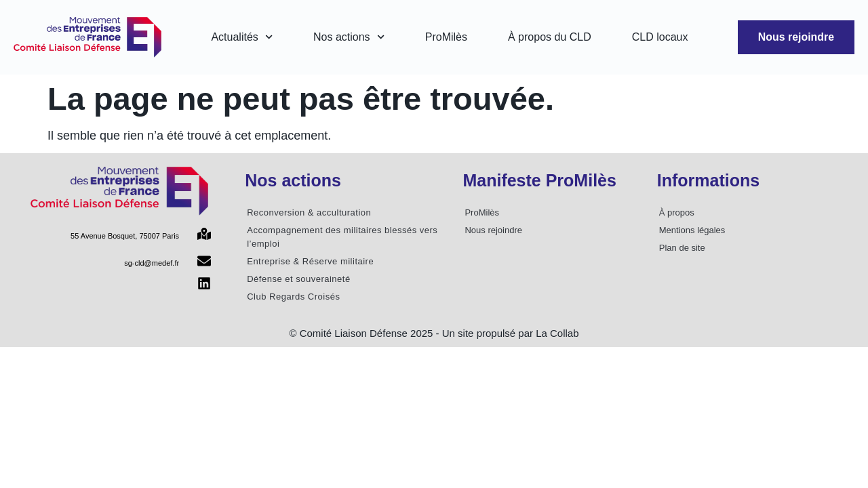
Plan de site (682, 248)
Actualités (242, 37)
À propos (677, 212)
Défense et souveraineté (298, 279)
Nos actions (349, 37)
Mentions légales (692, 230)
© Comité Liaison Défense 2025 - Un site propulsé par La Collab (434, 333)
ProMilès (446, 37)
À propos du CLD (550, 37)
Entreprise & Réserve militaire (310, 261)
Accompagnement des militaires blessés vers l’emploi (342, 237)
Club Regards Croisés (293, 297)
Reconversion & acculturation (309, 212)
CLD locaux (659, 37)
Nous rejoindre (493, 230)
